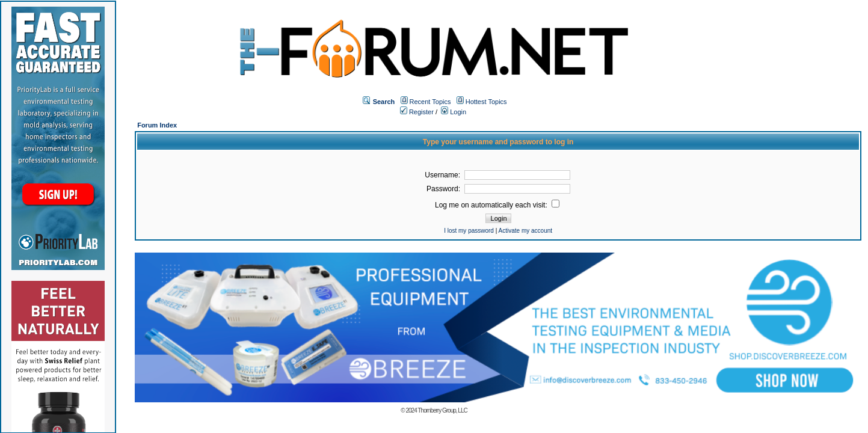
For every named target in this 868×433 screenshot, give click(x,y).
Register (417, 112)
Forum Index (157, 125)
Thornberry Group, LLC (442, 410)
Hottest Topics (486, 102)
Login (454, 112)
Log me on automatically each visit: (497, 205)
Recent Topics (430, 102)
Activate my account (525, 231)
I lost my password (469, 231)
